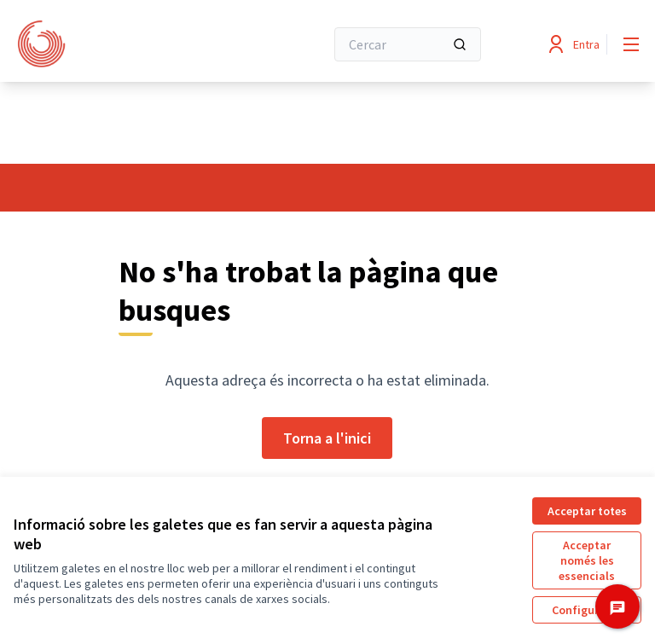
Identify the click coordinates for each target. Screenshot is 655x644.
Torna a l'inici (327, 438)
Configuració (587, 610)
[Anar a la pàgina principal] (127, 44)
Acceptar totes (587, 511)
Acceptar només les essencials (587, 560)
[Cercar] (408, 44)
